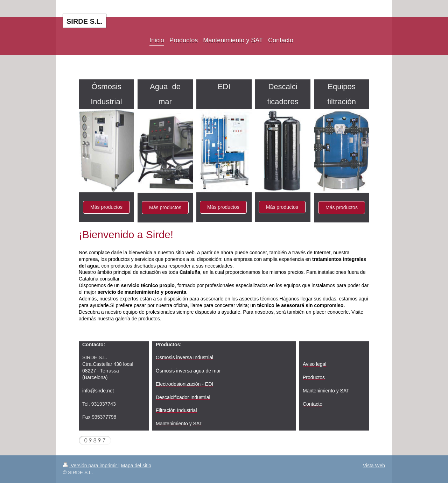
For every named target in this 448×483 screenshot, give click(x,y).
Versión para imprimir (91, 466)
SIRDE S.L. (85, 21)
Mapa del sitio (136, 466)
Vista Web (374, 466)
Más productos (106, 207)
